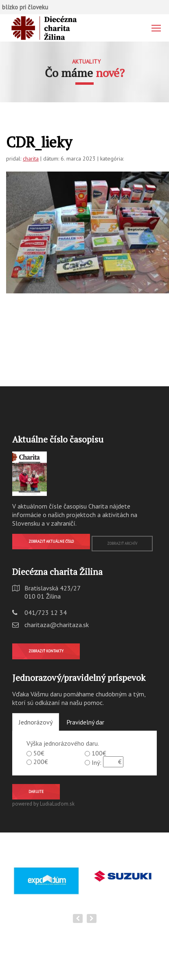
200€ (41, 762)
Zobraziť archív (122, 543)
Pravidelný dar (85, 722)
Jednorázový (36, 722)
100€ (99, 753)
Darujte (36, 792)
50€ (39, 753)
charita (31, 159)
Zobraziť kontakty (46, 651)
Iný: (97, 762)
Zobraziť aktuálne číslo (51, 541)
